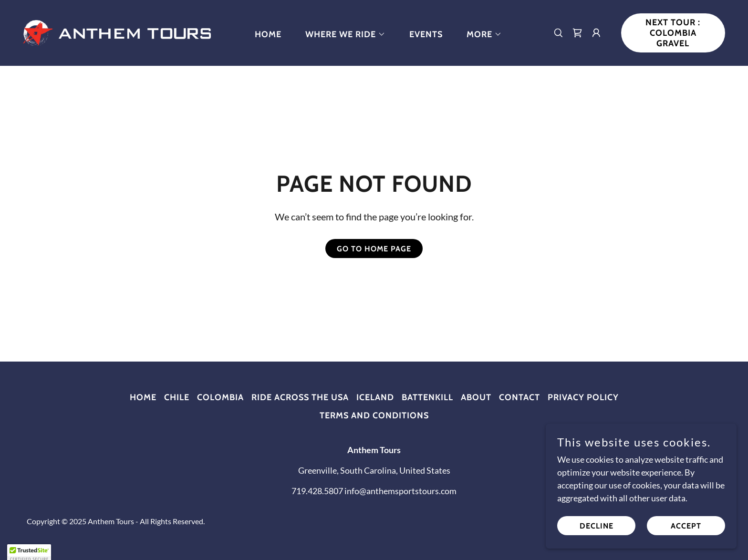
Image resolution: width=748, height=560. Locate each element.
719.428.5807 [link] (317, 491)
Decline (597, 533)
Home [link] (268, 34)
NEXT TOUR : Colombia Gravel (673, 33)
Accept (686, 533)
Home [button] (143, 397)
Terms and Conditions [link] (374, 415)
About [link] (476, 397)
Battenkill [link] (427, 397)
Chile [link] (177, 397)
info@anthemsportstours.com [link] (400, 491)
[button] (341, 34)
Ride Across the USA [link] (300, 397)
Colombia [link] (220, 397)
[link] (117, 32)
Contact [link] (519, 397)
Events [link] (426, 34)
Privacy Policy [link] (583, 397)
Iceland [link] (375, 397)
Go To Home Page (374, 249)
